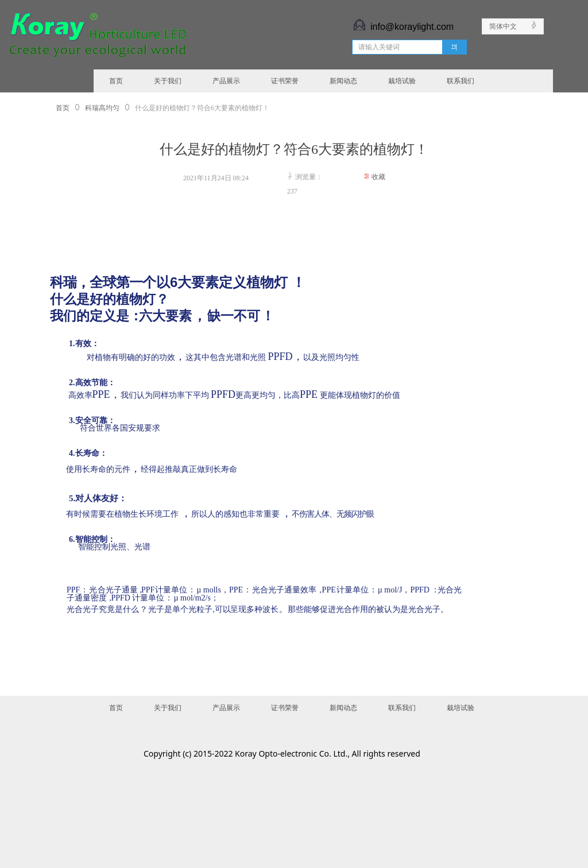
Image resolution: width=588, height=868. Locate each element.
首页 (63, 108)
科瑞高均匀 (102, 108)
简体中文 (503, 26)
